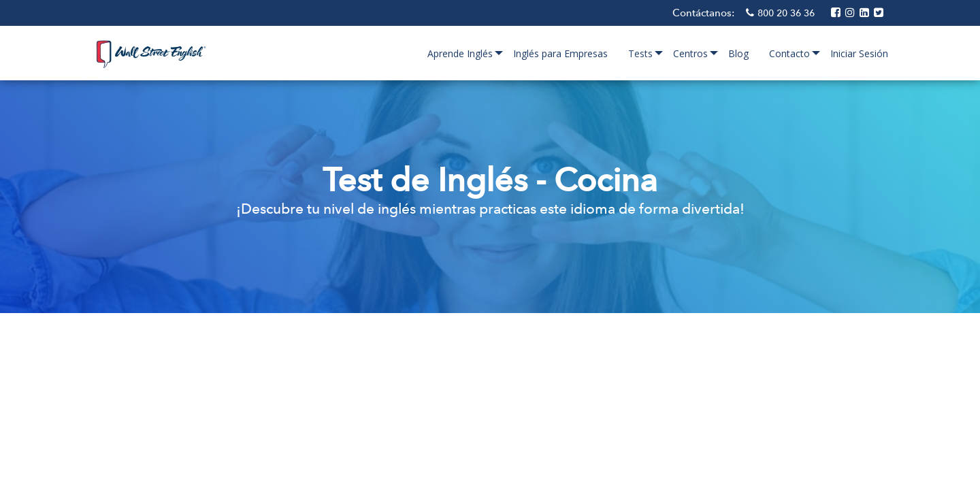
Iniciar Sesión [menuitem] (859, 53)
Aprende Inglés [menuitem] (460, 53)
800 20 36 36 (787, 13)
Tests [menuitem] (640, 53)
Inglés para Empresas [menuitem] (560, 53)
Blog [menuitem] (738, 53)
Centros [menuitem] (690, 53)
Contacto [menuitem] (789, 53)
